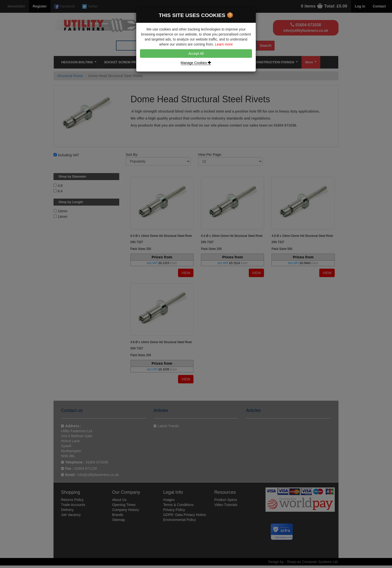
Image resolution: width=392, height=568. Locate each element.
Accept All (196, 54)
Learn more (224, 44)
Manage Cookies (196, 63)
